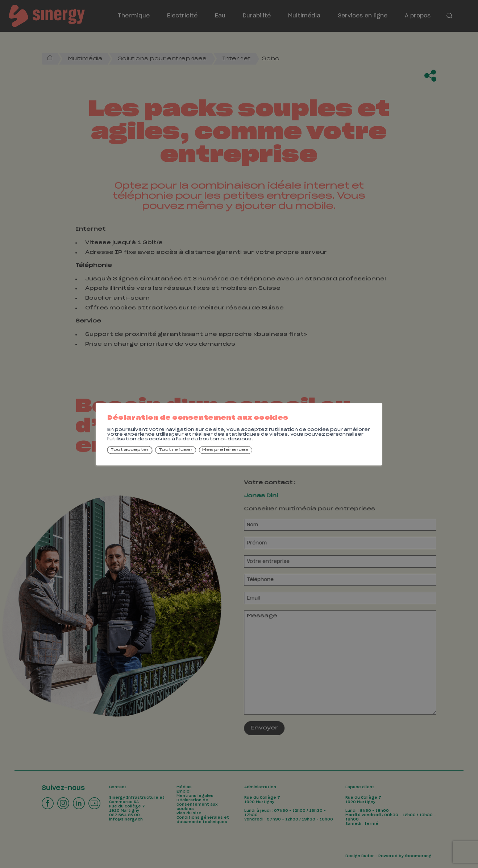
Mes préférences (225, 450)
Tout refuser (176, 450)
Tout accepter (130, 450)
